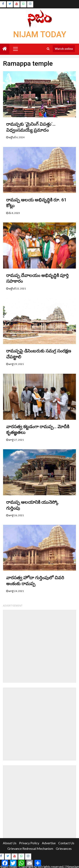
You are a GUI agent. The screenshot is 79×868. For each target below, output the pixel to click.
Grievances (64, 848)
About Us (10, 843)
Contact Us (66, 843)
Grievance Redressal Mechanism (30, 848)
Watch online (64, 49)
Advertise (49, 843)
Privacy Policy (29, 843)
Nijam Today (40, 34)
